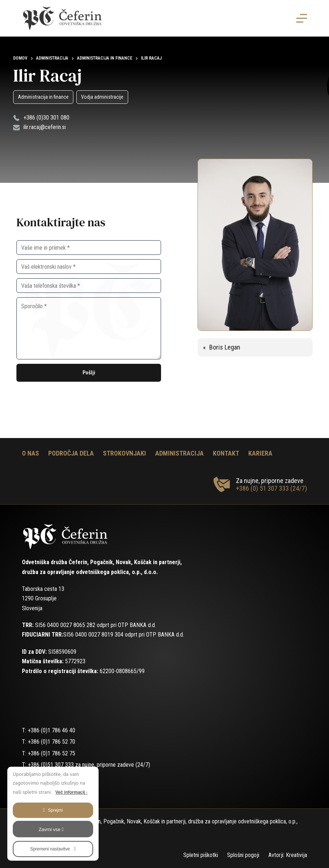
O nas (30, 453)
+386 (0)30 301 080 (46, 118)
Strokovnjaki (125, 453)
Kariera (260, 453)
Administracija (179, 453)
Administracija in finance (43, 97)
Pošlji (89, 373)
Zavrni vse (51, 830)
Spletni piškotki (201, 855)
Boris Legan (225, 347)
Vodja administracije (102, 97)
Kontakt (226, 453)
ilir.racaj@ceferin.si (45, 127)
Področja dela (71, 453)
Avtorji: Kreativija (288, 855)
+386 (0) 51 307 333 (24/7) (271, 488)
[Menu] (302, 18)
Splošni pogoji (243, 855)
